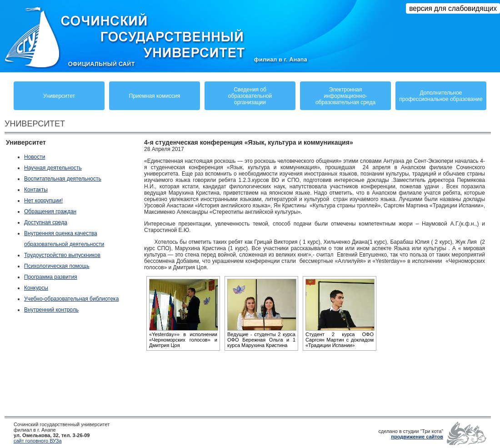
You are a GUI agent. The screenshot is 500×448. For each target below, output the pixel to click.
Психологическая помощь (57, 266)
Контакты (36, 190)
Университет (59, 96)
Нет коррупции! (43, 201)
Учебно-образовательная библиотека (71, 299)
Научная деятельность (53, 168)
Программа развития (51, 277)
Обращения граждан (50, 211)
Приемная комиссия (155, 96)
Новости (35, 157)
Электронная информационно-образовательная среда (345, 96)
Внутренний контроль (51, 310)
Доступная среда (46, 222)
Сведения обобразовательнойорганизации (250, 96)
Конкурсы (36, 288)
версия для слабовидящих (453, 8)
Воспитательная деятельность (63, 179)
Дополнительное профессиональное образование (441, 96)
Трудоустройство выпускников (62, 255)
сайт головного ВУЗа (38, 441)
